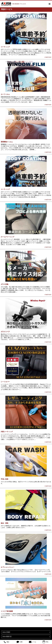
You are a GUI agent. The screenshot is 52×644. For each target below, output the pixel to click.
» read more (48, 57)
